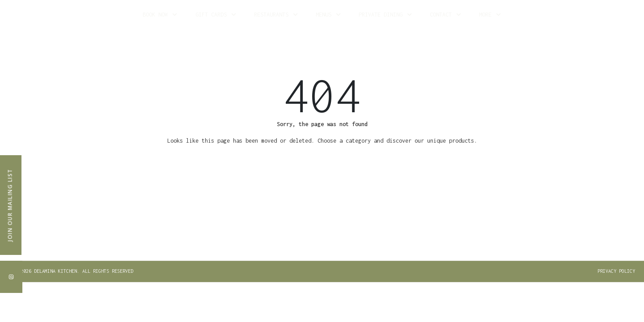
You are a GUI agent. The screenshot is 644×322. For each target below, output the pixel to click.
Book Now (160, 15)
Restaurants (276, 15)
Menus (328, 15)
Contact (445, 15)
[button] (76, 271)
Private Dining (385, 15)
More (490, 15)
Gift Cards (216, 15)
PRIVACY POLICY (616, 271)
